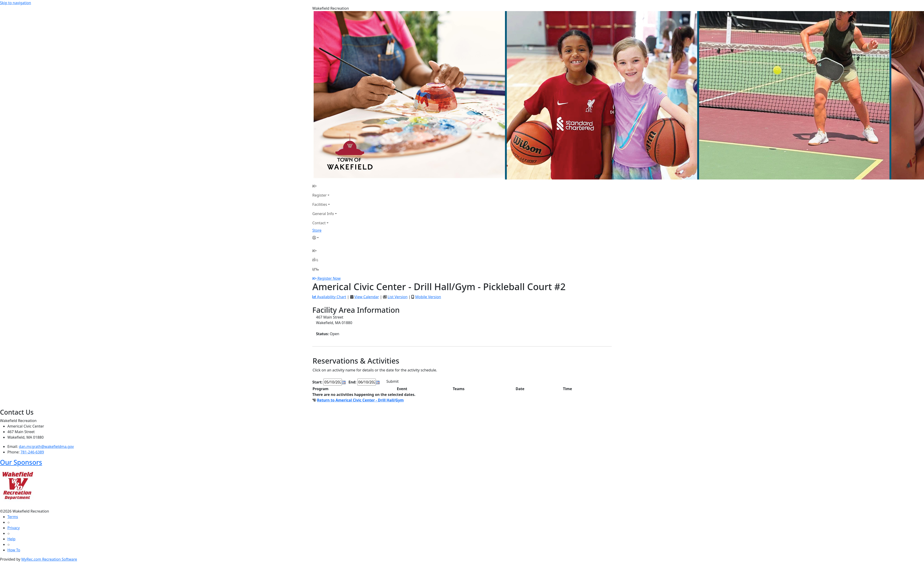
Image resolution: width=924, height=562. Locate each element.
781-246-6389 (32, 452)
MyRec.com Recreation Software (49, 559)
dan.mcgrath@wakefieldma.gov (46, 447)
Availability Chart (329, 297)
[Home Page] (325, 186)
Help (11, 539)
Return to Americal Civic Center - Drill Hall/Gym (360, 400)
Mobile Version (428, 297)
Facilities (320, 204)
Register (319, 195)
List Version (398, 297)
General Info (323, 214)
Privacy (14, 528)
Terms (13, 517)
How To (14, 550)
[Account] (325, 238)
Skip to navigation (15, 3)
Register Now (329, 278)
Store (317, 230)
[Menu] (316, 269)
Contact (319, 223)
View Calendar (367, 297)
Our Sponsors (21, 462)
